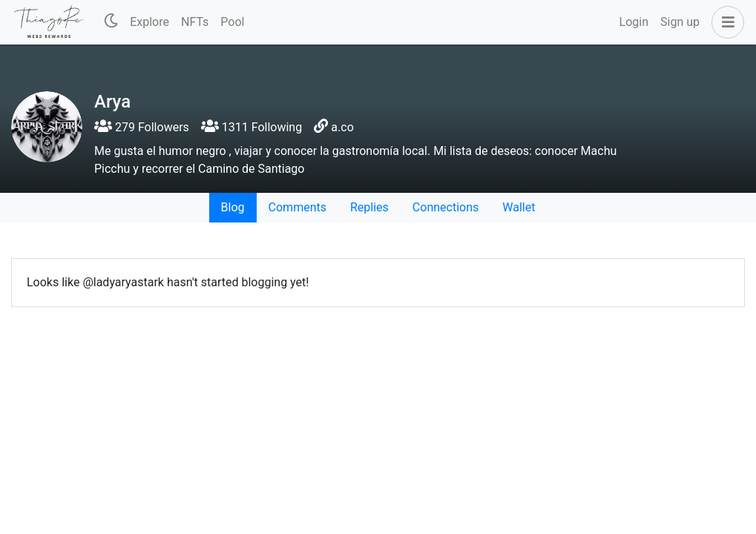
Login (634, 22)
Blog (233, 207)
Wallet (519, 207)
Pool (232, 22)
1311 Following (252, 127)
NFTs (195, 22)
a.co (342, 127)
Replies (369, 207)
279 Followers (142, 127)
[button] (725, 22)
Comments (298, 207)
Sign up (680, 22)
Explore (149, 22)
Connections (446, 207)
